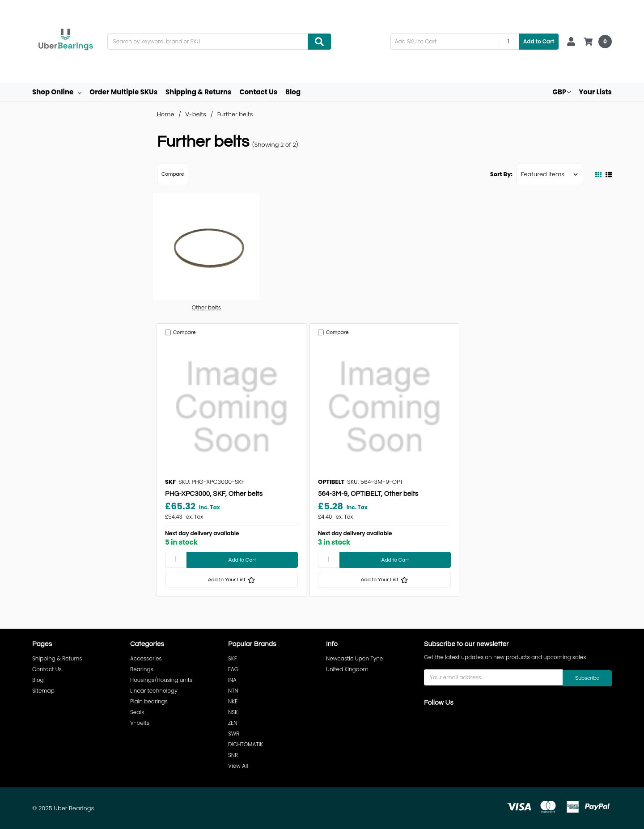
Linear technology (154, 691)
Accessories (146, 658)
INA (232, 680)
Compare (173, 174)
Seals (137, 712)
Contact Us (258, 92)
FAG (233, 669)
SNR (233, 755)
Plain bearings (149, 701)
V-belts (140, 723)
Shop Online (57, 92)
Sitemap (43, 691)
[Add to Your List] (231, 580)
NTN (233, 691)
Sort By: (501, 174)
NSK (233, 712)
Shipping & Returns (198, 92)
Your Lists (595, 92)
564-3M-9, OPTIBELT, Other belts (368, 494)
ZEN (233, 723)
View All (238, 766)
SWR (234, 734)
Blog (293, 92)
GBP (562, 92)
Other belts (206, 307)
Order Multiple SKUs (123, 92)
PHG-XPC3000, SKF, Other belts (214, 494)
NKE (233, 701)
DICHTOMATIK (246, 744)
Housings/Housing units (161, 680)
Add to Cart (539, 41)
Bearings (142, 669)
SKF (233, 658)
